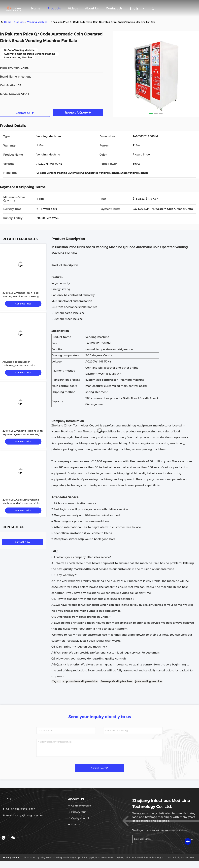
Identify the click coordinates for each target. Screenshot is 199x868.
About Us (92, 8)
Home (36, 8)
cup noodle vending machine (80, 681)
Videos (73, 8)
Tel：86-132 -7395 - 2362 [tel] (19, 809)
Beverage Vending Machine (116, 681)
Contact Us (114, 8)
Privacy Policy (11, 858)
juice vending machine (148, 681)
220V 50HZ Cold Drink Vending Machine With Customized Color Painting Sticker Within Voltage (21, 503)
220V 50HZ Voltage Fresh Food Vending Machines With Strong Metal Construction (21, 297)
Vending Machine (37, 22)
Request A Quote (78, 113)
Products (54, 8)
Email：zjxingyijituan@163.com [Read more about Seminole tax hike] (22, 815)
